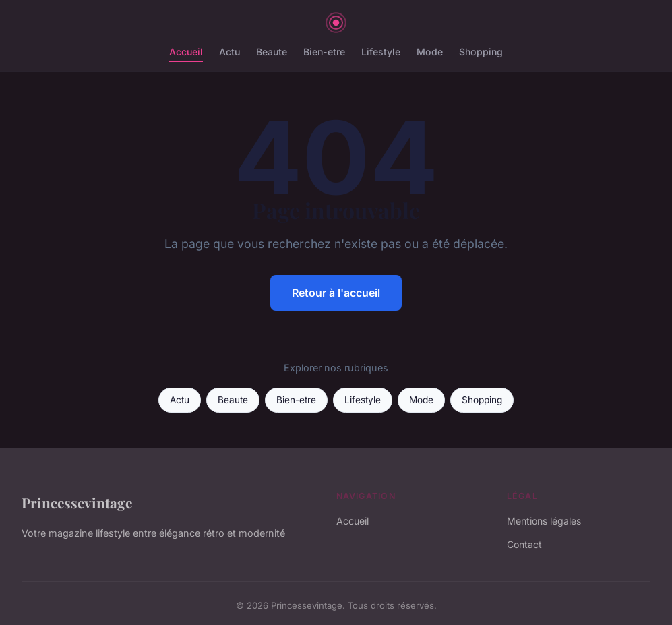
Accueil (186, 52)
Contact (524, 544)
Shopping (481, 52)
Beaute (272, 52)
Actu (230, 52)
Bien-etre (324, 52)
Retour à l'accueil (336, 293)
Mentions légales (544, 521)
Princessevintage (77, 502)
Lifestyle (381, 52)
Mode (430, 52)
